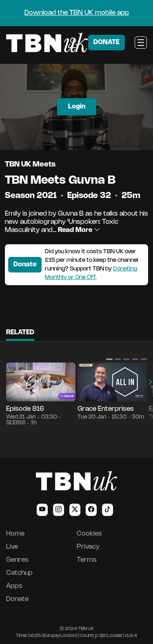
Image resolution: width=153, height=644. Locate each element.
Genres (17, 560)
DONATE (106, 42)
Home (15, 534)
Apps (14, 586)
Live (12, 547)
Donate (25, 265)
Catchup (19, 573)
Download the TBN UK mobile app (77, 13)
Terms (87, 560)
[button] (109, 359)
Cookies (89, 534)
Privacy (88, 547)
